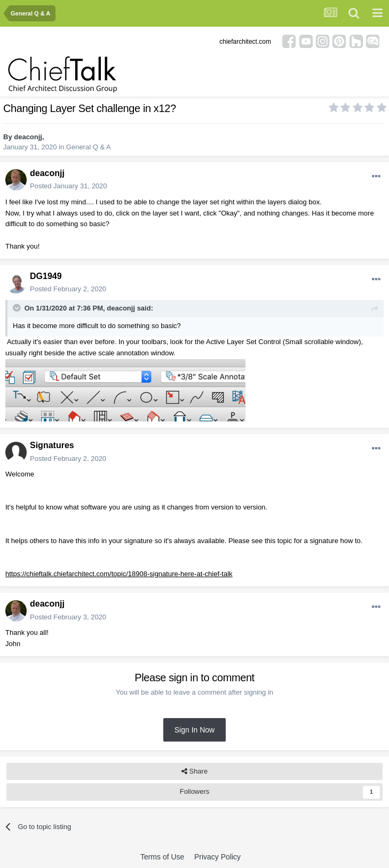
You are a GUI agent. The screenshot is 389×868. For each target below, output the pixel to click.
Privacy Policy (217, 857)
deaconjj (28, 137)
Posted (69, 186)
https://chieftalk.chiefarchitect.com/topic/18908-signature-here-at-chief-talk (119, 574)
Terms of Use (162, 857)
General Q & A (89, 147)
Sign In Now (195, 730)
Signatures (52, 445)
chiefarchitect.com (245, 42)
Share (195, 771)
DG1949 (46, 276)
